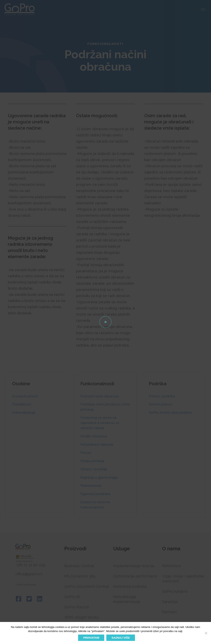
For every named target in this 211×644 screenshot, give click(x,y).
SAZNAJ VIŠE (121, 638)
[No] (206, 633)
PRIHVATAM (91, 638)
